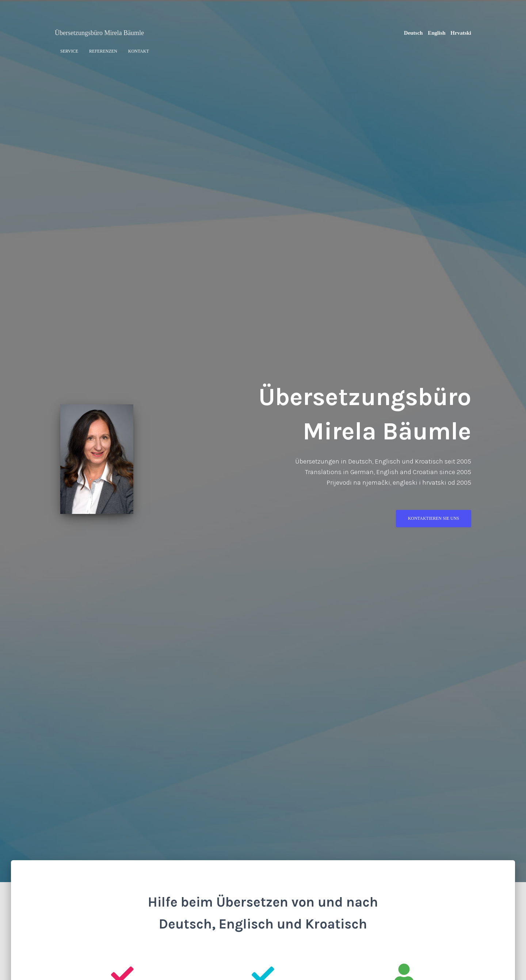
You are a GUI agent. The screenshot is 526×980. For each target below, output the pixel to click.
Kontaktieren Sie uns (434, 521)
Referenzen (103, 51)
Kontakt (139, 51)
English (437, 33)
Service (69, 51)
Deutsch (413, 33)
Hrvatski (461, 33)
